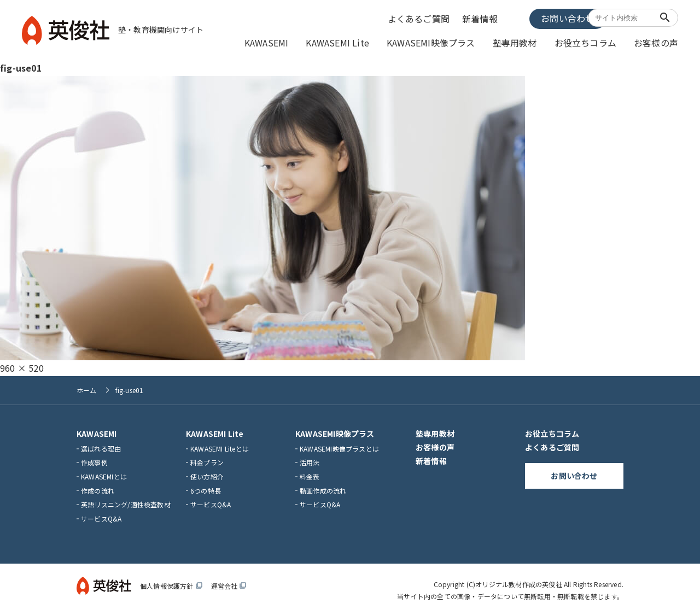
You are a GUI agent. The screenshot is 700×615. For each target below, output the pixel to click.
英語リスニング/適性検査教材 (126, 503)
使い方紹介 (207, 474)
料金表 (310, 474)
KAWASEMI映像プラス (454, 42)
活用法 (310, 461)
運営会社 (229, 584)
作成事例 (94, 461)
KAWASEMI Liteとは (220, 446)
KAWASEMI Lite (369, 42)
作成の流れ (98, 488)
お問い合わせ (544, 17)
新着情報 (482, 18)
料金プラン (207, 461)
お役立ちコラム (595, 42)
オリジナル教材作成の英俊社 (519, 582)
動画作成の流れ (323, 488)
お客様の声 (659, 42)
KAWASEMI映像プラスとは (339, 446)
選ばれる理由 (101, 446)
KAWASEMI (304, 42)
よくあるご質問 (422, 18)
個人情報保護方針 (171, 584)
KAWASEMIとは (104, 474)
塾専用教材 (531, 42)
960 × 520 (22, 366)
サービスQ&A (101, 516)
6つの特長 (206, 488)
